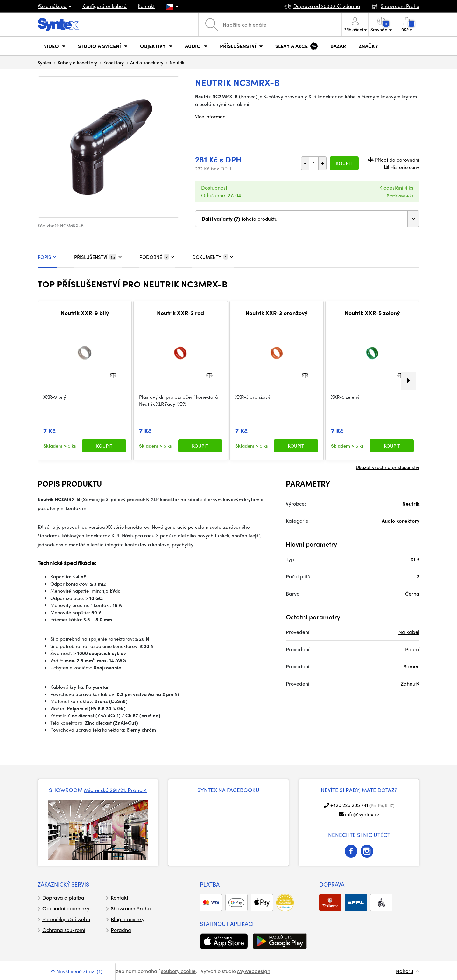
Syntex (44, 62)
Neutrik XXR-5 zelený (372, 313)
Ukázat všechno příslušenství (388, 467)
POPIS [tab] (47, 257)
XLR (415, 559)
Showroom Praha (131, 908)
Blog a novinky (128, 919)
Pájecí (412, 649)
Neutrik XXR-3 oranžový (276, 313)
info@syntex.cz (362, 814)
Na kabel (409, 632)
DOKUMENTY (213, 257)
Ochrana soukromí (64, 930)
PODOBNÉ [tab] (157, 257)
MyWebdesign (254, 971)
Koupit (344, 163)
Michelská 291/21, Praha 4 (116, 790)
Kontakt (146, 6)
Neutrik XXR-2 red (180, 313)
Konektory (114, 62)
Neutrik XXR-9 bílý (85, 313)
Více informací (211, 116)
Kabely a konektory (77, 62)
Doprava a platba (63, 897)
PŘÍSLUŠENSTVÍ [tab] (98, 257)
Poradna (121, 930)
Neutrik (177, 62)
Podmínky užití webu (66, 919)
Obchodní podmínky (66, 908)
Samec (411, 666)
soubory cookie (178, 971)
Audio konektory (147, 62)
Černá (412, 594)
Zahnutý (410, 683)
